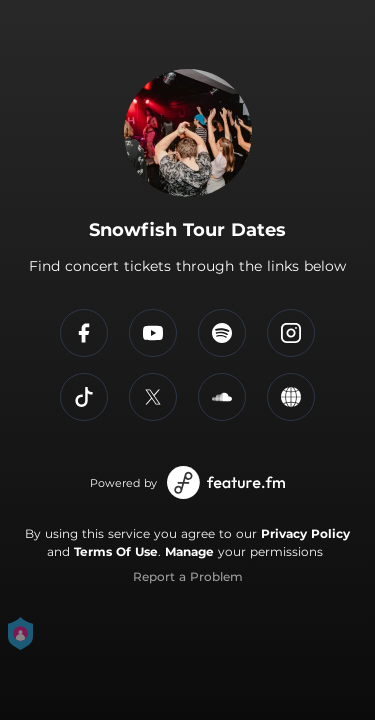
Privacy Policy (305, 533)
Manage (189, 551)
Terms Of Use (116, 551)
